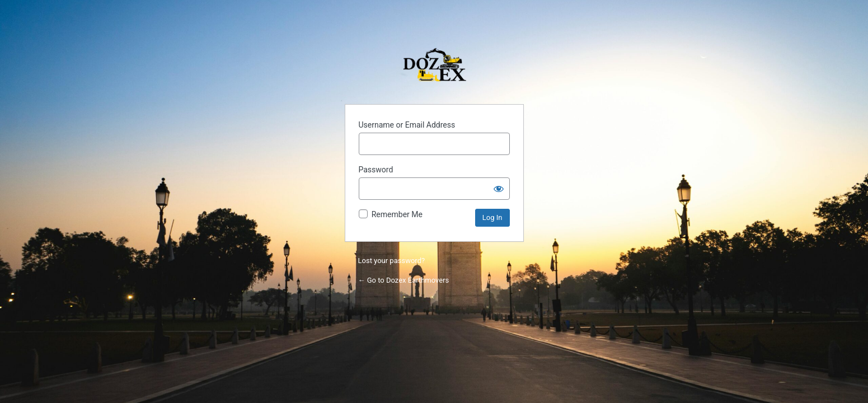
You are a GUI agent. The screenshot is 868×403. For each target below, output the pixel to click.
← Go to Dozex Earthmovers (404, 280)
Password (376, 170)
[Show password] (499, 189)
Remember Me (397, 214)
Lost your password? (392, 261)
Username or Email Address (407, 125)
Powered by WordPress (434, 67)
